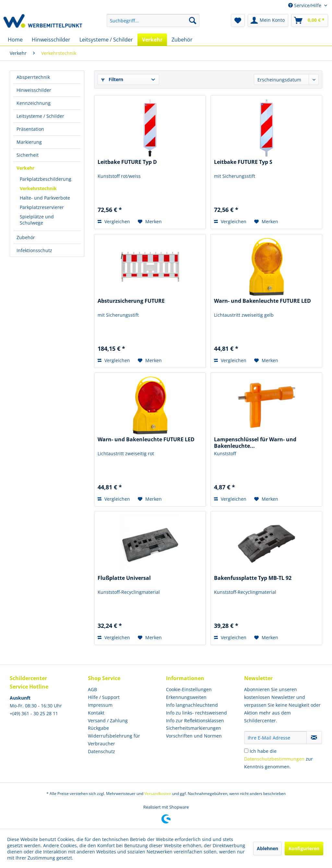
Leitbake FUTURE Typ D (127, 162)
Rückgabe (98, 728)
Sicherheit (28, 155)
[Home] (15, 40)
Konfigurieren (304, 848)
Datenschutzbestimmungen (274, 759)
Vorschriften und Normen (194, 736)
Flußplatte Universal (124, 578)
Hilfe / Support (104, 697)
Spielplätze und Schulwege (37, 220)
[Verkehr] (152, 40)
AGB (92, 689)
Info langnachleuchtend (192, 705)
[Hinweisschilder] (51, 40)
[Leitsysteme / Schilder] (106, 40)
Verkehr (25, 168)
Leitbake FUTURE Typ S (243, 162)
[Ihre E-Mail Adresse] (275, 738)
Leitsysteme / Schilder (40, 116)
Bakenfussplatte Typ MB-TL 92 (253, 578)
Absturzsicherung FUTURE (131, 301)
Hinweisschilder (34, 90)
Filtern (112, 79)
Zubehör (26, 237)
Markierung (29, 142)
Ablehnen (267, 848)
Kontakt (96, 713)
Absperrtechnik (33, 77)
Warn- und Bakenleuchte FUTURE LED (262, 301)
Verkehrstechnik (38, 188)
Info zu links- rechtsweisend (196, 713)
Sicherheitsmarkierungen (194, 728)
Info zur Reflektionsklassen (195, 721)
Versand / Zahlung (108, 721)
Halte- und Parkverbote (45, 198)
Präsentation (30, 129)
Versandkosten (158, 794)
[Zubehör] (182, 40)
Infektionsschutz (34, 250)
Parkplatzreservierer (42, 207)
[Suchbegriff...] (153, 20)
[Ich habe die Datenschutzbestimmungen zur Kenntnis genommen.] (246, 751)
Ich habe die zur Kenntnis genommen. (279, 759)
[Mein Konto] (268, 20)
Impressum (100, 705)
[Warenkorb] (310, 20)
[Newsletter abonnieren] (314, 738)
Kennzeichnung (34, 103)
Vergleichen (114, 221)
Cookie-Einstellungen (189, 689)
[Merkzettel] (238, 20)
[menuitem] (153, 20)
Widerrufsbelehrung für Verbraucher (114, 740)
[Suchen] (193, 20)
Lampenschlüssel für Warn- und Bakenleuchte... (255, 443)
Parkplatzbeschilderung (46, 179)
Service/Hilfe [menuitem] (305, 5)
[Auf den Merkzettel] (150, 222)
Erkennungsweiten (186, 697)
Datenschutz (101, 751)
